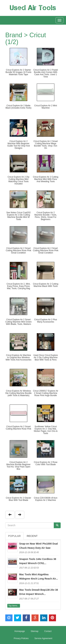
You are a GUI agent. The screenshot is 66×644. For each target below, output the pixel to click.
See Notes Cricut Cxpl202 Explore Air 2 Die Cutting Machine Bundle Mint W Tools (18, 216)
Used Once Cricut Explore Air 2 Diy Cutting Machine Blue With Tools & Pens (46, 357)
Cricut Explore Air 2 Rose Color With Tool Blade (46, 463)
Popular (14, 536)
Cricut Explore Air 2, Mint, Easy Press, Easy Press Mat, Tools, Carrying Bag (18, 286)
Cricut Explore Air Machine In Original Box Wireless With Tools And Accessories (19, 357)
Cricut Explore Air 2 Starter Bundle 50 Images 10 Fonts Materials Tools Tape (19, 72)
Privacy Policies (21, 638)
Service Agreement (43, 638)
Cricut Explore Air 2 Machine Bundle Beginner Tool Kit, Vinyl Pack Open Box (18, 466)
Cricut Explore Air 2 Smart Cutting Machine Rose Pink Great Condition (19, 251)
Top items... (14, 606)
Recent (32, 536)
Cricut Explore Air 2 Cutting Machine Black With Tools (46, 285)
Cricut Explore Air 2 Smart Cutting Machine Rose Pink (19, 428)
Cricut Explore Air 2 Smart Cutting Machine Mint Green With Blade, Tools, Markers (18, 322)
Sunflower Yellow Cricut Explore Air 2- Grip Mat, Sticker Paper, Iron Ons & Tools (45, 430)
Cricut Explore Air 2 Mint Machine (46, 107)
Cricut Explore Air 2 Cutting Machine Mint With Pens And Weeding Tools (46, 179)
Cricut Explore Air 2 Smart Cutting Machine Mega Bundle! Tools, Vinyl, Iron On (46, 145)
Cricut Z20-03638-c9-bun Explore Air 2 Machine (45, 499)
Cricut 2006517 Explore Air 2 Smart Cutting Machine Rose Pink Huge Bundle (46, 393)
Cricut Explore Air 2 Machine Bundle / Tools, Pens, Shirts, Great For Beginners (46, 216)
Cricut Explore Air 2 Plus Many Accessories (45, 321)
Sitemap (34, 631)
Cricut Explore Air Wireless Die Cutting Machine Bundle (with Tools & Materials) (19, 393)
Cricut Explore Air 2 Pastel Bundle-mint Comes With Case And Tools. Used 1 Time (45, 73)
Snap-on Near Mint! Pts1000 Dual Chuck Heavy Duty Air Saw (38, 546)
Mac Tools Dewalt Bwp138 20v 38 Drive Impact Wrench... (39, 592)
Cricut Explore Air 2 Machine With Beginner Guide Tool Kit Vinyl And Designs (18, 145)
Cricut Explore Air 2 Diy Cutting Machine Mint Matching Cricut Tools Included (18, 180)
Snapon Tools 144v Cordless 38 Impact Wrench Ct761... (38, 561)
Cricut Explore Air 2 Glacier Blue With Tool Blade (18, 499)
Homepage (20, 631)
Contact (48, 631)
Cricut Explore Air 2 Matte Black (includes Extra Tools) (18, 107)
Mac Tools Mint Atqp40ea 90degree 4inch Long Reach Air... (39, 577)
